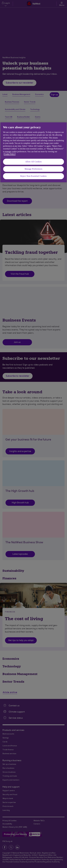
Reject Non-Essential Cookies (33, 176)
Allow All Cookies (34, 162)
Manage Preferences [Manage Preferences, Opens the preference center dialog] (33, 169)
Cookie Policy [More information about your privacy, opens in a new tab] (10, 154)
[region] (34, 152)
